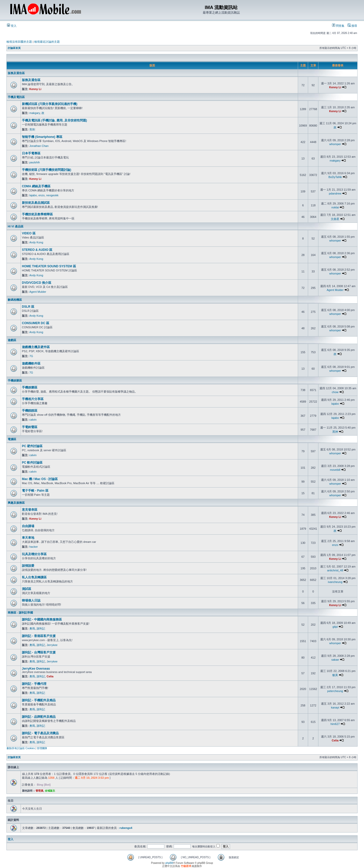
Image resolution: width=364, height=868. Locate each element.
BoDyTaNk (335, 177)
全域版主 (50, 791)
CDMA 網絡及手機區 (36, 186)
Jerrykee (52, 645)
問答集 (338, 26)
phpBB (169, 863)
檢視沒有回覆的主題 (19, 42)
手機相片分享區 (33, 399)
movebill (335, 470)
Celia (50, 676)
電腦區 (12, 439)
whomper (335, 144)
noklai (335, 207)
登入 (12, 26)
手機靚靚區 (30, 411)
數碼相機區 (15, 300)
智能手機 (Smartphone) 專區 (42, 137)
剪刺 (32, 129)
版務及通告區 (16, 73)
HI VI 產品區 (16, 226)
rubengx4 (126, 828)
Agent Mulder (38, 292)
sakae (335, 660)
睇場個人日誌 (31, 600)
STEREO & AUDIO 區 (37, 250)
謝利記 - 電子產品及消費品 (40, 733)
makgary (35, 113)
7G (31, 356)
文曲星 (335, 219)
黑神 (335, 432)
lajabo (33, 195)
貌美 (335, 675)
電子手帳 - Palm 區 (35, 491)
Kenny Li (35, 89)
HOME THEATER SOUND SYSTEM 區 (49, 266)
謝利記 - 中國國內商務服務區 (42, 619)
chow (335, 392)
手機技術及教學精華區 (37, 214)
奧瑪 (32, 628)
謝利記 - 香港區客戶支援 (39, 636)
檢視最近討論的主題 (47, 42)
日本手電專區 (31, 153)
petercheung (335, 691)
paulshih (35, 162)
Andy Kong (36, 242)
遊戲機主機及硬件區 (36, 347)
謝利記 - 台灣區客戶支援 (39, 652)
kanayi (335, 707)
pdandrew (335, 193)
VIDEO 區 (29, 233)
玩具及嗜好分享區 (34, 554)
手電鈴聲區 (30, 427)
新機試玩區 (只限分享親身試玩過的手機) (50, 104)
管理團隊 (42, 748)
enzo (41, 195)
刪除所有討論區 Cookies (21, 748)
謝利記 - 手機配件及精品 (39, 700)
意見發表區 (30, 510)
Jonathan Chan (39, 146)
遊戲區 (12, 340)
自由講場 (28, 526)
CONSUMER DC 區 (36, 323)
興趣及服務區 (16, 503)
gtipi (335, 627)
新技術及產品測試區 (36, 203)
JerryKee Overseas (36, 669)
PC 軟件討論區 (32, 463)
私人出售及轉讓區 (34, 577)
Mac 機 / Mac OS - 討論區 (40, 479)
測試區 (27, 589)
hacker (34, 547)
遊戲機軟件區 (31, 364)
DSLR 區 (28, 307)
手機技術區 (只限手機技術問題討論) (46, 170)
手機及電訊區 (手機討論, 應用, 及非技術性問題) (54, 120)
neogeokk (52, 195)
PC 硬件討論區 (32, 446)
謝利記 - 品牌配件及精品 (39, 717)
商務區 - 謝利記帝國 (20, 613)
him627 (335, 724)
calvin (33, 420)
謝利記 (41, 628)
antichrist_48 (335, 570)
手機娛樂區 (15, 380)
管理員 (39, 791)
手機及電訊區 (16, 97)
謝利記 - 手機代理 (34, 684)
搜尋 (352, 26)
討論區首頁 (14, 48)
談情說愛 (28, 566)
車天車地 (28, 538)
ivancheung (335, 582)
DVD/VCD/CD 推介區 (37, 283)
